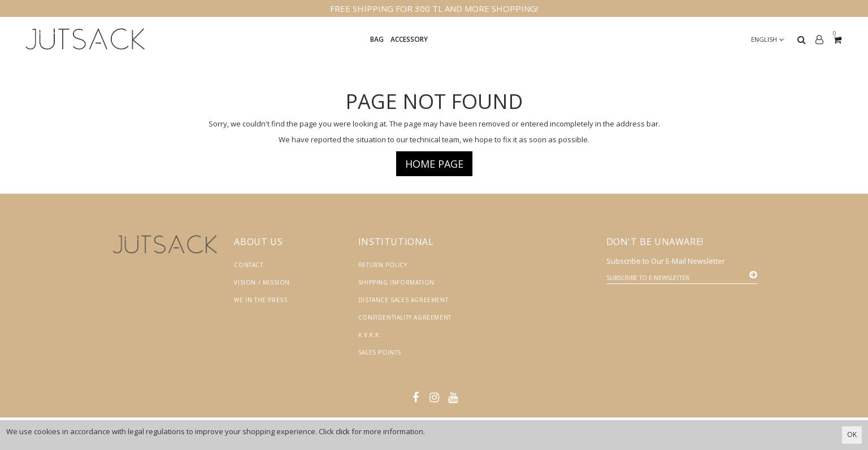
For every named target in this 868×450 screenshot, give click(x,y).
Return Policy (383, 265)
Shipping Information (396, 282)
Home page (434, 164)
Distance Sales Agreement (403, 300)
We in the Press (261, 300)
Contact (248, 265)
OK (852, 434)
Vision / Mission (262, 282)
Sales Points (380, 352)
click (343, 431)
